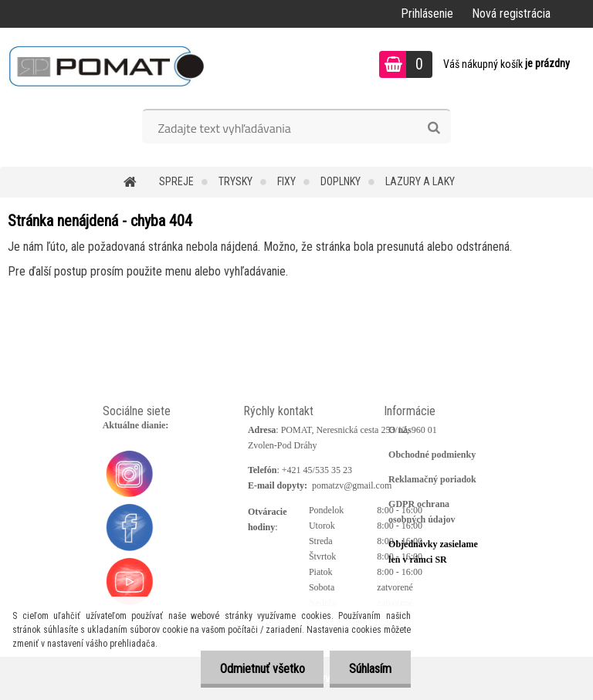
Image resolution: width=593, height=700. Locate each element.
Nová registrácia (511, 14)
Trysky (236, 181)
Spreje (176, 181)
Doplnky (341, 181)
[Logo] (106, 66)
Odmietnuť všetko (262, 669)
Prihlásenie (427, 14)
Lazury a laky (420, 181)
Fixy (286, 181)
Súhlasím (370, 669)
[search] (434, 128)
